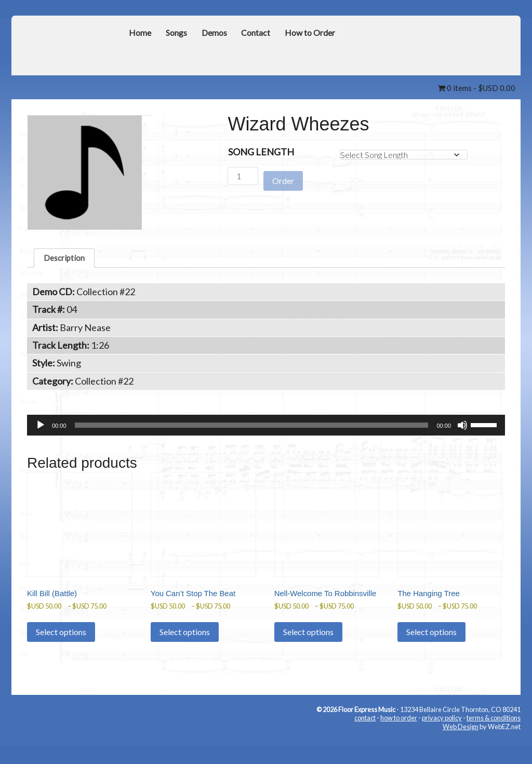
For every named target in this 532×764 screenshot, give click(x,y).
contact (365, 741)
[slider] (252, 429)
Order (283, 176)
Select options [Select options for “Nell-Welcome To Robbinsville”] (308, 654)
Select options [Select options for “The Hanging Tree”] (431, 643)
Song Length (261, 152)
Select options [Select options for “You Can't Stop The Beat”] (185, 643)
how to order (399, 741)
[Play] (41, 429)
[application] (266, 429)
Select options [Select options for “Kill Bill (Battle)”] (61, 643)
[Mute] (462, 429)
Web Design (461, 749)
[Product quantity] (243, 176)
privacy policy (442, 741)
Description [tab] (68, 259)
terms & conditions (494, 741)
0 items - (477, 88)
